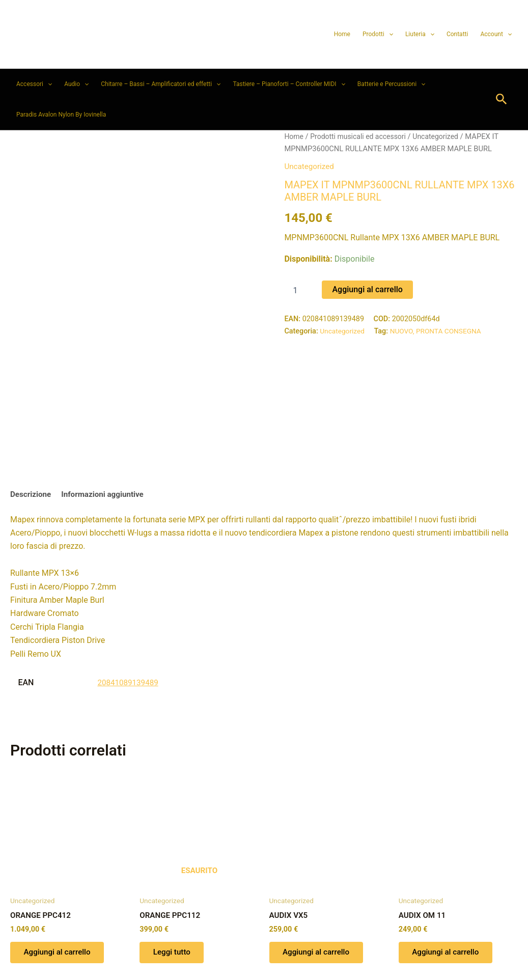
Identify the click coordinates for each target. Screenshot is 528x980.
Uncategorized (443, 136)
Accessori (34, 84)
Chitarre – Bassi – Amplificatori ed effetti (161, 84)
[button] (389, 34)
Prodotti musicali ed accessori (362, 136)
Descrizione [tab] (32, 424)
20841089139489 (129, 612)
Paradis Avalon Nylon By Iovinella (61, 115)
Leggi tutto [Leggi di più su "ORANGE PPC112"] (174, 884)
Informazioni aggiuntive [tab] (107, 424)
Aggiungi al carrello (367, 289)
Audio (76, 84)
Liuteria (420, 34)
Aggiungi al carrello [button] (61, 884)
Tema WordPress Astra (321, 954)
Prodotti (378, 34)
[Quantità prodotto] (299, 290)
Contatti (457, 34)
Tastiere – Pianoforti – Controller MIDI (289, 84)
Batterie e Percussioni (391, 84)
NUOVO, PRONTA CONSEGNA (440, 331)
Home (342, 34)
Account (496, 34)
